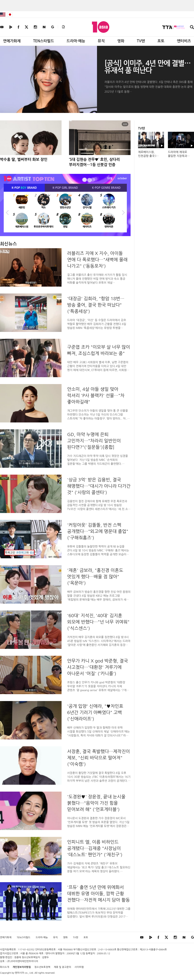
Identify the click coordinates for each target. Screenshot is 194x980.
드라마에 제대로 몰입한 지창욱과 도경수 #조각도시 (178, 156)
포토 (161, 41)
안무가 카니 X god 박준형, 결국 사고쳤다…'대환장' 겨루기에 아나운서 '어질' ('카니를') (98, 667)
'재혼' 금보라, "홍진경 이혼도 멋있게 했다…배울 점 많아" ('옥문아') (95, 577)
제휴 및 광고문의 (62, 967)
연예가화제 (12, 41)
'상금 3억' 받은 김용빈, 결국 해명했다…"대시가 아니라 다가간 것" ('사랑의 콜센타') (99, 486)
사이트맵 (79, 967)
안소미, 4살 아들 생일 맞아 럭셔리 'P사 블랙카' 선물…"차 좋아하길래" (96, 395)
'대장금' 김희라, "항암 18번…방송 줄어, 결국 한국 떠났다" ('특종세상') (96, 305)
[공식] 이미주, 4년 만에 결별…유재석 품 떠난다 (148, 67)
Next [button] (123, 212)
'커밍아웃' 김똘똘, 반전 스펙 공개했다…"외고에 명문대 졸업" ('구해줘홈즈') (98, 531)
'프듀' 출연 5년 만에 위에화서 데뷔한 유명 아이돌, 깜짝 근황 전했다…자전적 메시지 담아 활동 (98, 894)
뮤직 (101, 41)
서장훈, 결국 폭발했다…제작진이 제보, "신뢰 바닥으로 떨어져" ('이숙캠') (99, 758)
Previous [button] (7, 212)
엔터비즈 (184, 41)
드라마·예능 (76, 41)
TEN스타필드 (43, 41)
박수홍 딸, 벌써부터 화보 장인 (24, 160)
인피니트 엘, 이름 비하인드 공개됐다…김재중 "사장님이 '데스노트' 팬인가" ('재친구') (95, 848)
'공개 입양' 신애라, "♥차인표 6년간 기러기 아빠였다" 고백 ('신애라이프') (95, 712)
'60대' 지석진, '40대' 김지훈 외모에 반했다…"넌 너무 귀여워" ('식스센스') (98, 622)
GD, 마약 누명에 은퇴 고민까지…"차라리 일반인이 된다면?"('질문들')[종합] (94, 441)
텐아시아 (19, 973)
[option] (65, 212)
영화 (121, 41)
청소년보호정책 (42, 967)
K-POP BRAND (24, 188)
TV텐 (141, 41)
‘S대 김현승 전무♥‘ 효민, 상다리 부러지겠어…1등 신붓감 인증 (94, 162)
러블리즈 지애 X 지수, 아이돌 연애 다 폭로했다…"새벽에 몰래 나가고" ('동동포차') (97, 260)
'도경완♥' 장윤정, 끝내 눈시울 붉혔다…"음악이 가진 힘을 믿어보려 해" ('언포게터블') (96, 803)
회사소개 (5, 967)
